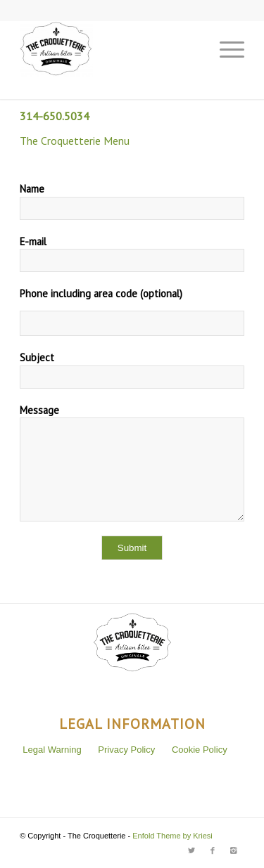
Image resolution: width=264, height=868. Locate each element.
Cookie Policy (200, 750)
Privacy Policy (126, 750)
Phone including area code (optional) (101, 293)
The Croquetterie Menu (75, 141)
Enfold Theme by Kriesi (172, 836)
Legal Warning (52, 750)
